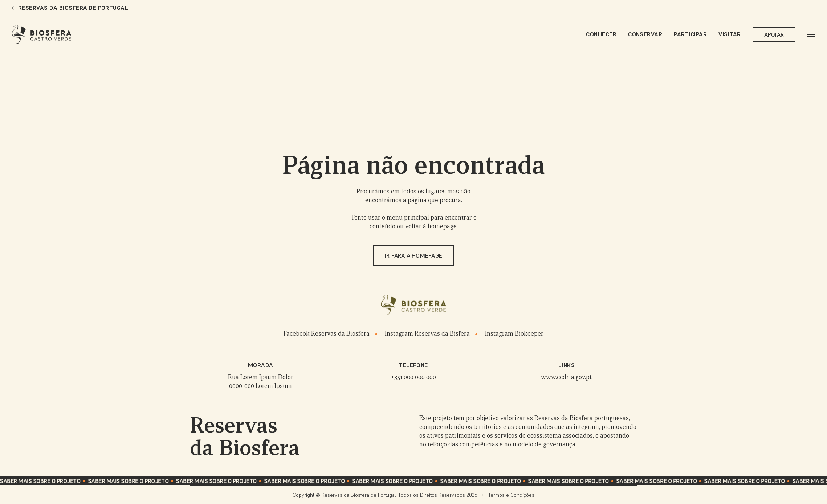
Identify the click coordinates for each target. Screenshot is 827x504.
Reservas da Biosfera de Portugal (70, 8)
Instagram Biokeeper (514, 334)
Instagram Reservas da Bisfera (427, 334)
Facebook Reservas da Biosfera (327, 334)
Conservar (645, 34)
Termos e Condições (511, 495)
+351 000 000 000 (413, 377)
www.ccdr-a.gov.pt (566, 377)
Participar (690, 34)
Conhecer (601, 34)
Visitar (730, 34)
